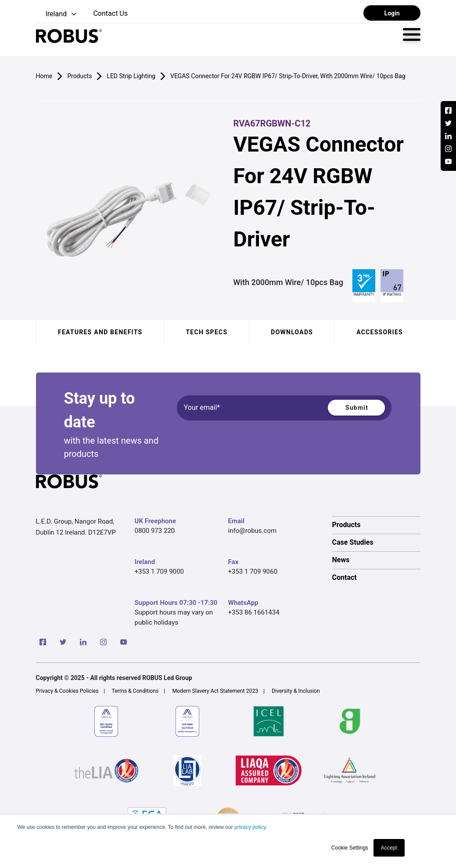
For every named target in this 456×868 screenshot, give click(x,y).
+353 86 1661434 (254, 612)
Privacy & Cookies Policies (67, 691)
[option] (376, 525)
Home (44, 76)
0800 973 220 (155, 531)
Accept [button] (389, 848)
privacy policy (250, 827)
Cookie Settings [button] (350, 848)
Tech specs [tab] (206, 332)
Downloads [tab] (292, 332)
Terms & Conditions (135, 691)
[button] (57, 14)
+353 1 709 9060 (253, 571)
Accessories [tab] (380, 332)
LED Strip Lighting (131, 76)
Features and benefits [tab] (100, 332)
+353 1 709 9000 (159, 571)
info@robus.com (253, 531)
